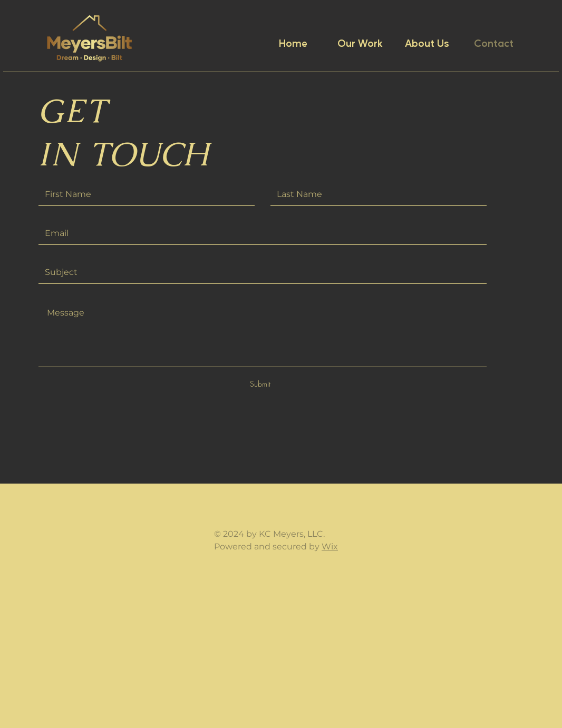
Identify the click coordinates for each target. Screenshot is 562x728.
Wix (330, 547)
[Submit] (260, 384)
